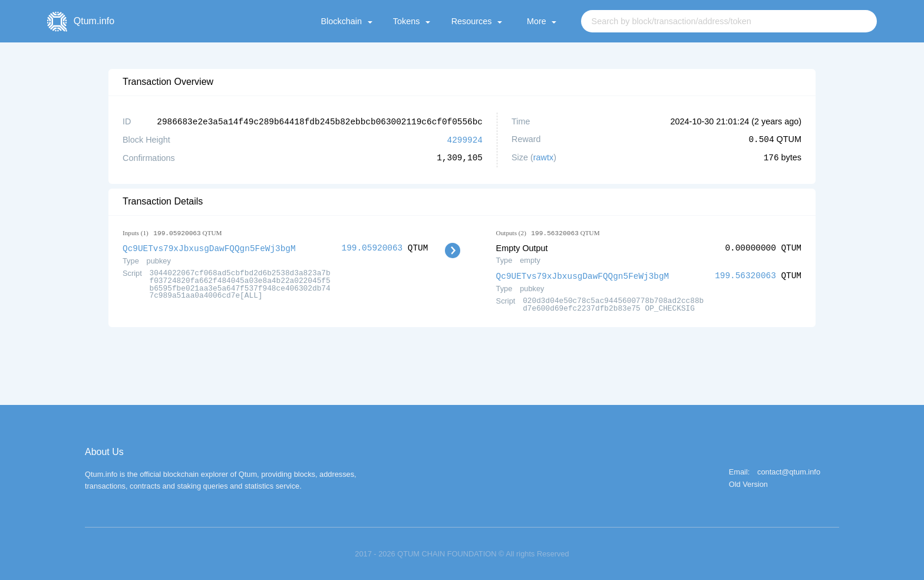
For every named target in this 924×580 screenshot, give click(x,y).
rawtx (543, 157)
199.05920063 (372, 247)
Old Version (748, 483)
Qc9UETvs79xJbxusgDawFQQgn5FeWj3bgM (209, 247)
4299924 (465, 139)
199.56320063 (745, 274)
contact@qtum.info (789, 471)
